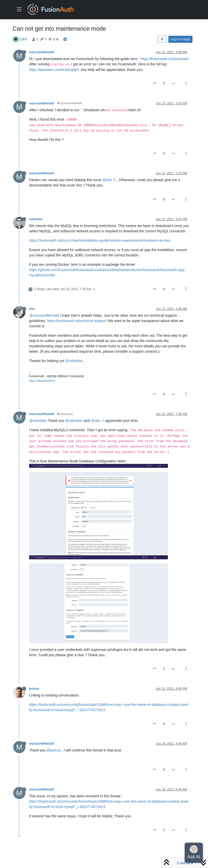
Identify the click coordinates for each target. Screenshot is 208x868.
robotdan (36, 219)
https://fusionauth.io (42, 381)
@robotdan (74, 361)
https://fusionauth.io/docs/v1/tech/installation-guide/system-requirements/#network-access (100, 240)
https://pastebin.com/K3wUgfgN (54, 70)
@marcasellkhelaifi (69, 103)
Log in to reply (180, 39)
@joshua (54, 750)
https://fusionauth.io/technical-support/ (77, 321)
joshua (34, 689)
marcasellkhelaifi (42, 52)
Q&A (23, 39)
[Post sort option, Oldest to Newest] (162, 39)
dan (32, 309)
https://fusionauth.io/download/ (164, 59)
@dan (107, 180)
